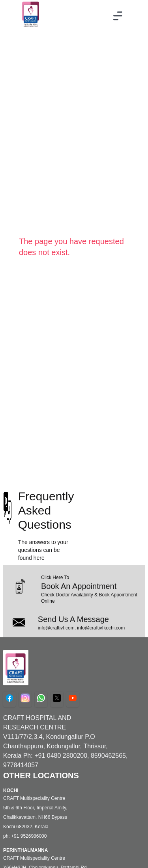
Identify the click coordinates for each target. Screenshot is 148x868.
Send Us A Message (73, 619)
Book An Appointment (79, 586)
